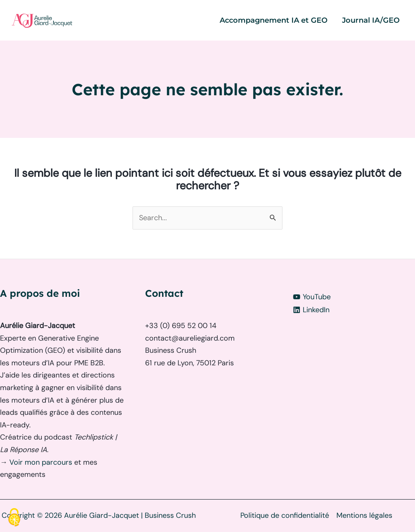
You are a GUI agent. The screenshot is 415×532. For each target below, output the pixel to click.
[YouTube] (353, 297)
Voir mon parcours (42, 462)
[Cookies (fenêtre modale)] (14, 518)
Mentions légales (364, 515)
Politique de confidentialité (285, 515)
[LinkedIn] (353, 310)
